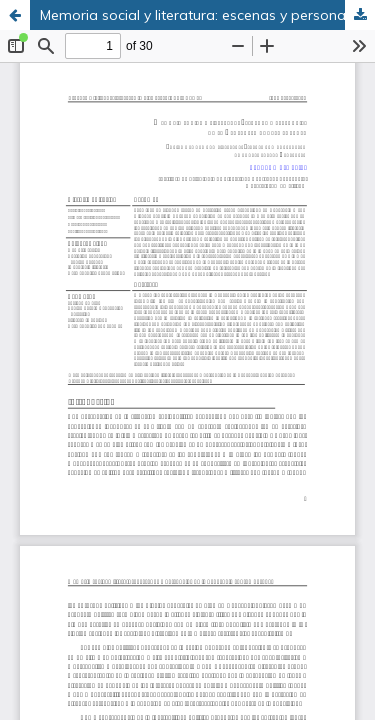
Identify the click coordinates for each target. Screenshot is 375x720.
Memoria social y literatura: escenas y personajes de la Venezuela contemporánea (207, 15)
